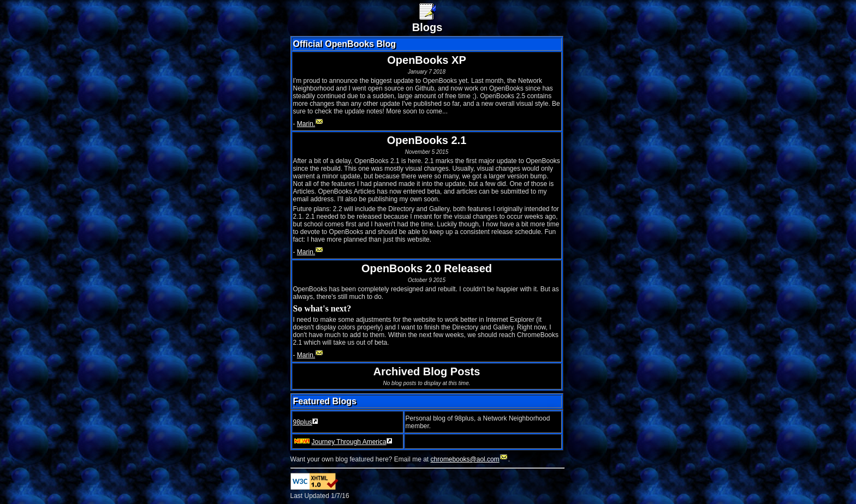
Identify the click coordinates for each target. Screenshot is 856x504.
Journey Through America (343, 442)
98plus (306, 422)
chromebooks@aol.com (469, 459)
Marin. (310, 124)
